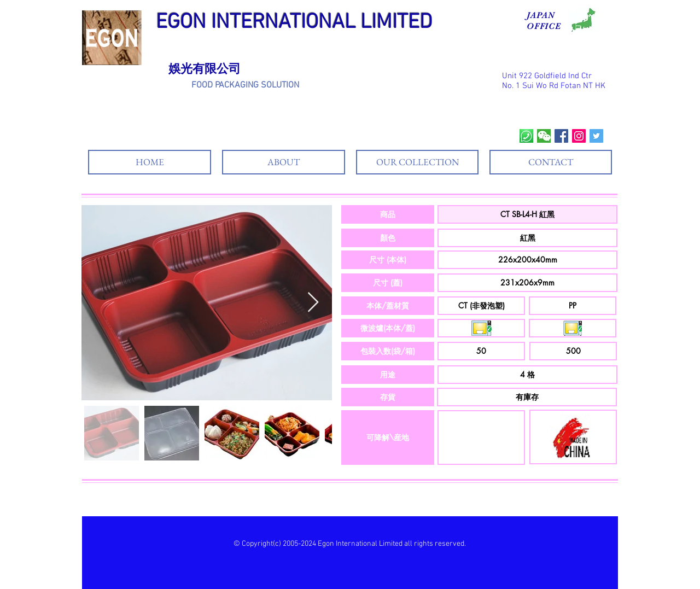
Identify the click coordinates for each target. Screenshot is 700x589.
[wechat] (544, 136)
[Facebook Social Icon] (561, 136)
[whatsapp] (526, 136)
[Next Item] (313, 303)
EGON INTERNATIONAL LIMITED (294, 23)
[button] (388, 214)
